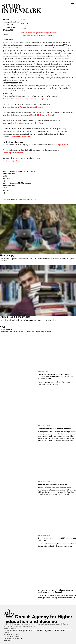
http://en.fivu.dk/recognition (22, 137)
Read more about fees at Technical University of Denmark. (23, 107)
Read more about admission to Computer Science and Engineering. (26, 99)
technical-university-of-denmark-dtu (24, 199)
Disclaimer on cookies (11, 636)
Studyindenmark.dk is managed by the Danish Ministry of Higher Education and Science (34, 631)
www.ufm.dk (8, 640)
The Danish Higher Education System (16, 161)
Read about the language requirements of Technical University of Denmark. (29, 115)
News (3, 327)
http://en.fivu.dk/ (63, 145)
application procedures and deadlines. (30, 123)
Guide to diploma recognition (13, 153)
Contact (6, 633)
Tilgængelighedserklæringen (14, 638)
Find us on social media (12, 634)
